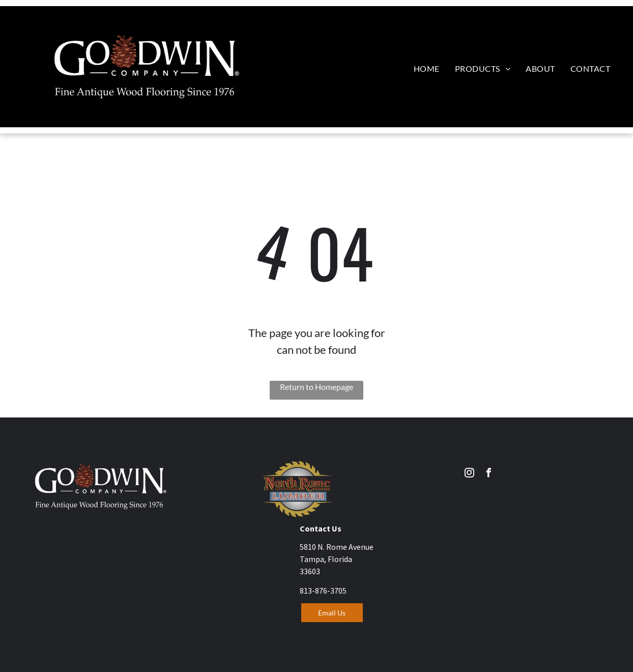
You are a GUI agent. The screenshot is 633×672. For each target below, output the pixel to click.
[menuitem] (427, 68)
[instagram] (469, 474)
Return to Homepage (316, 387)
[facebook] (488, 474)
